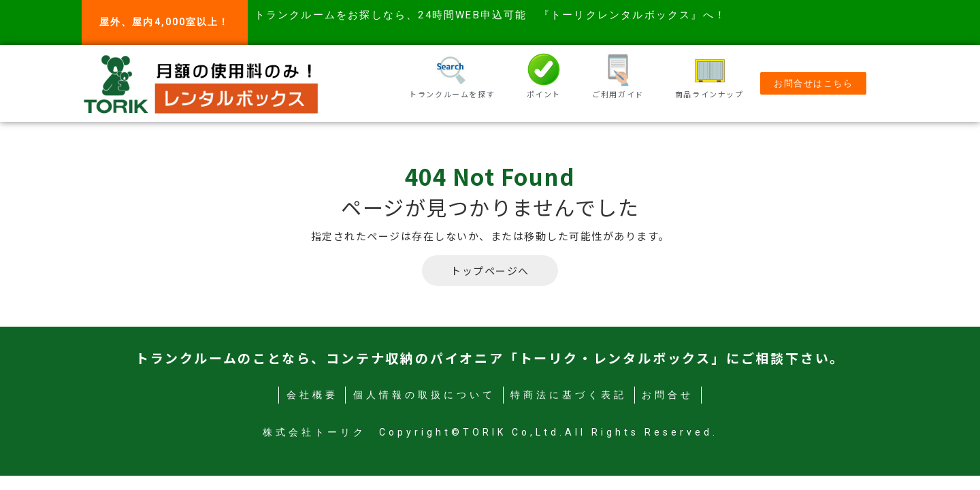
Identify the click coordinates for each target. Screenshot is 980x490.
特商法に (569, 395)
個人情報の (424, 395)
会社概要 (312, 395)
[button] (813, 83)
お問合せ (668, 395)
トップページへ (490, 271)
